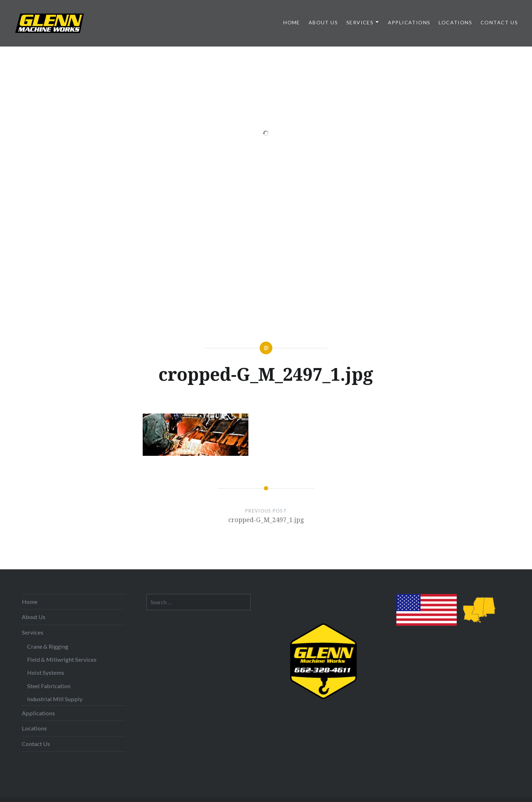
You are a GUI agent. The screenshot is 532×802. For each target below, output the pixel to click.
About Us (323, 22)
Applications (409, 22)
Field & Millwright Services (62, 659)
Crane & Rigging (48, 646)
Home (292, 22)
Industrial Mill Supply (55, 699)
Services (360, 22)
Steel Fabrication (49, 686)
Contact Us (499, 22)
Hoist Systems (46, 672)
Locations (455, 22)
